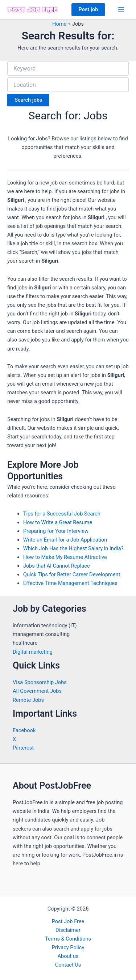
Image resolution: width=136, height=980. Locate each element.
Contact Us (68, 965)
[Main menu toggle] (121, 9)
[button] (88, 10)
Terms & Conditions (68, 939)
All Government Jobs (37, 691)
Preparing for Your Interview (56, 531)
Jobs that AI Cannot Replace (57, 566)
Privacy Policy (68, 947)
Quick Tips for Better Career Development (72, 574)
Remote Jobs (28, 700)
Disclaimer (68, 930)
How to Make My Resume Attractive (65, 557)
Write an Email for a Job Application (65, 540)
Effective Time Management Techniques (70, 583)
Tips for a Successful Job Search (62, 514)
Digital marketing (33, 652)
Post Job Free (68, 921)
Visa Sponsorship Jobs (40, 682)
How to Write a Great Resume (58, 522)
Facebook (24, 730)
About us (68, 956)
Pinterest (23, 748)
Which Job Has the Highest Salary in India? (73, 548)
